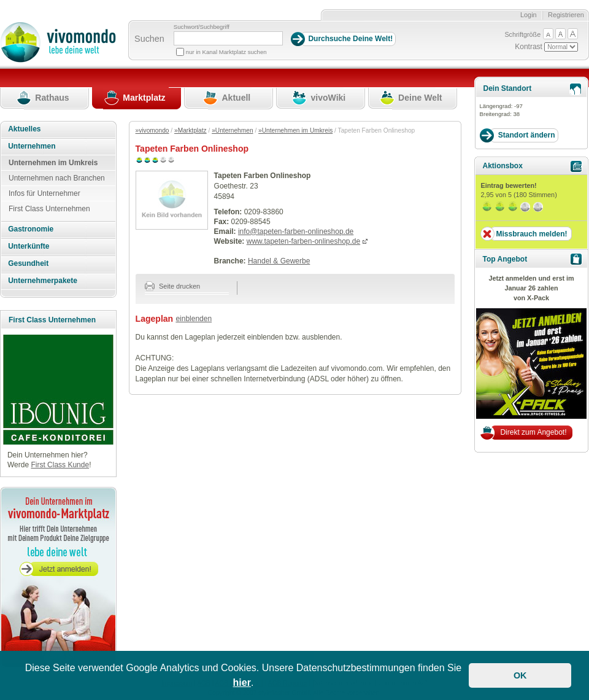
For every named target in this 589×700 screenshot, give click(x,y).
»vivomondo (152, 130)
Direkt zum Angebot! (533, 432)
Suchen (149, 39)
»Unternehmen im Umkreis (295, 130)
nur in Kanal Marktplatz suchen (226, 52)
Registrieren (566, 15)
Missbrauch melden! (531, 234)
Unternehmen (32, 146)
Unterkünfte (29, 246)
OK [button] (520, 675)
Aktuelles (24, 129)
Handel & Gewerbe (279, 261)
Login (529, 15)
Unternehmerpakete (43, 281)
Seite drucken (173, 286)
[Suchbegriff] (228, 38)
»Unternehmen (232, 130)
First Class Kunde (60, 465)
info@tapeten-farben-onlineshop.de (296, 231)
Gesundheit (28, 263)
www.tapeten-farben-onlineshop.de (303, 241)
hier (242, 682)
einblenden (194, 319)
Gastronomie (31, 229)
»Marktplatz (191, 130)
